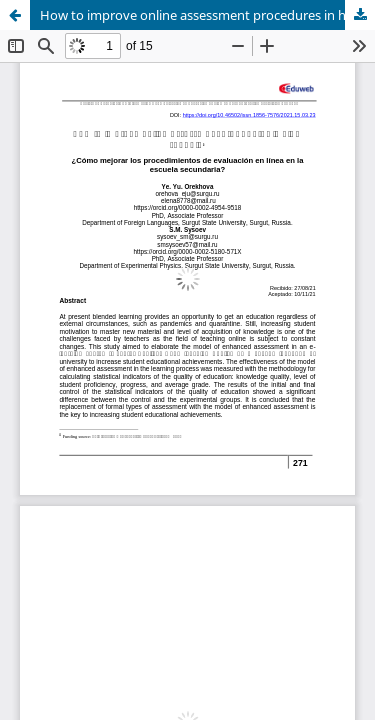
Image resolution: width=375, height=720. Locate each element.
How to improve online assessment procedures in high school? (207, 15)
